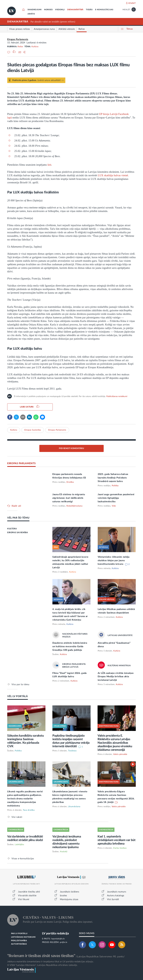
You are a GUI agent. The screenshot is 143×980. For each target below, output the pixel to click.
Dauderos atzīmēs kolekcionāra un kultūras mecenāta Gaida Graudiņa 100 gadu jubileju (70, 646)
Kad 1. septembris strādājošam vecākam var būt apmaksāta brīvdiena (117, 840)
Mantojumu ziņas (69, 899)
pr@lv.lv (64, 942)
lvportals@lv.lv (58, 939)
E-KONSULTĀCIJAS (104, 10)
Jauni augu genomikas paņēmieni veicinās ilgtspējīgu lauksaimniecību (116, 498)
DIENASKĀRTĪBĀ (75, 10)
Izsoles (63, 896)
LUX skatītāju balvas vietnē (113, 175)
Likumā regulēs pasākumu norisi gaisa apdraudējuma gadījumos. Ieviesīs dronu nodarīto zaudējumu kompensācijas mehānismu (25, 799)
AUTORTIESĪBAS (19, 944)
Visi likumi (24, 899)
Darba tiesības (120, 848)
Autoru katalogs (116, 896)
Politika (115, 486)
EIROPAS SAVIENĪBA (18, 533)
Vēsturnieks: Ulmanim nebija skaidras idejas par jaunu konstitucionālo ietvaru (114, 560)
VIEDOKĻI (60, 10)
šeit (49, 165)
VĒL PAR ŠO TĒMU (18, 518)
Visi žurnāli (113, 899)
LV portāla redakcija (55, 933)
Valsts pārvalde (120, 754)
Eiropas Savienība (33, 430)
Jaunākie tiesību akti (29, 892)
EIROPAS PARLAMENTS (21, 463)
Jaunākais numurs (117, 892)
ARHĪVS (31, 14)
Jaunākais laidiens (70, 892)
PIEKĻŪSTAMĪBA (19, 941)
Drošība (70, 482)
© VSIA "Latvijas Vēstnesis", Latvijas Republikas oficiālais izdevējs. (42, 965)
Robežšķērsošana (74, 506)
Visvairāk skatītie (27, 896)
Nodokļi (64, 852)
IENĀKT (132, 3)
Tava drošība (29, 810)
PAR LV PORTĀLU (19, 934)
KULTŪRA (12, 529)
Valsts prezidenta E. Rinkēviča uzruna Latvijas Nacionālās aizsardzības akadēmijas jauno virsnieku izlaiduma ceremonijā (115, 743)
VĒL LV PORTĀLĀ (18, 696)
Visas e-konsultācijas (23, 859)
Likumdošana (74, 807)
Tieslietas (72, 751)
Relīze (20, 47)
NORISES (48, 10)
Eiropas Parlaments (18, 39)
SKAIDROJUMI (35, 10)
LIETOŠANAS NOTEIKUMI (23, 937)
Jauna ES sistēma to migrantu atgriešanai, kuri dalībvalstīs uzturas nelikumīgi (69, 498)
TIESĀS (89, 10)
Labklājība (19, 845)
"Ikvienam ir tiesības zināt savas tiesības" (41, 956)
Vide (114, 506)
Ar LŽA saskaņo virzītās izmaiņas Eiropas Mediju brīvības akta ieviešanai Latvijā (116, 677)
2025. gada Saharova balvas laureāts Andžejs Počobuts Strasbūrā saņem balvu (113, 478)
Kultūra (35, 47)
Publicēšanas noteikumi (117, 396)
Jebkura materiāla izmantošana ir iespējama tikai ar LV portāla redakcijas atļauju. (50, 962)
